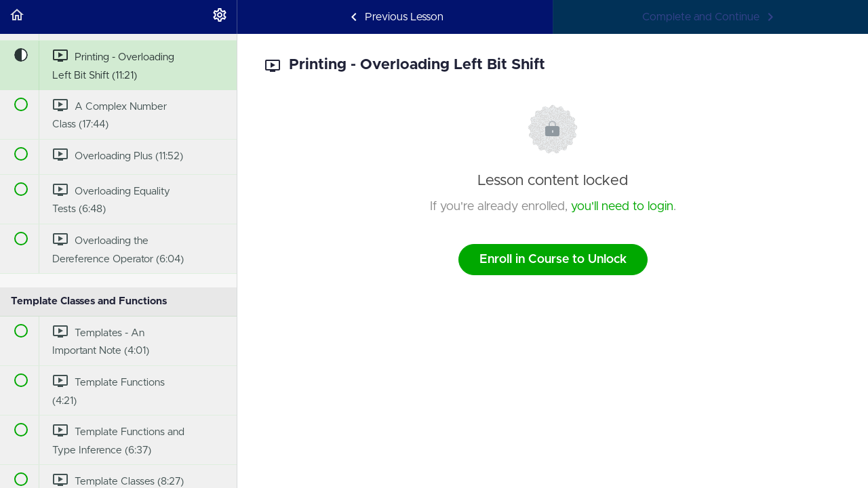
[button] (17, 17)
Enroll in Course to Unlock (553, 260)
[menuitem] (220, 17)
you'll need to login (622, 207)
